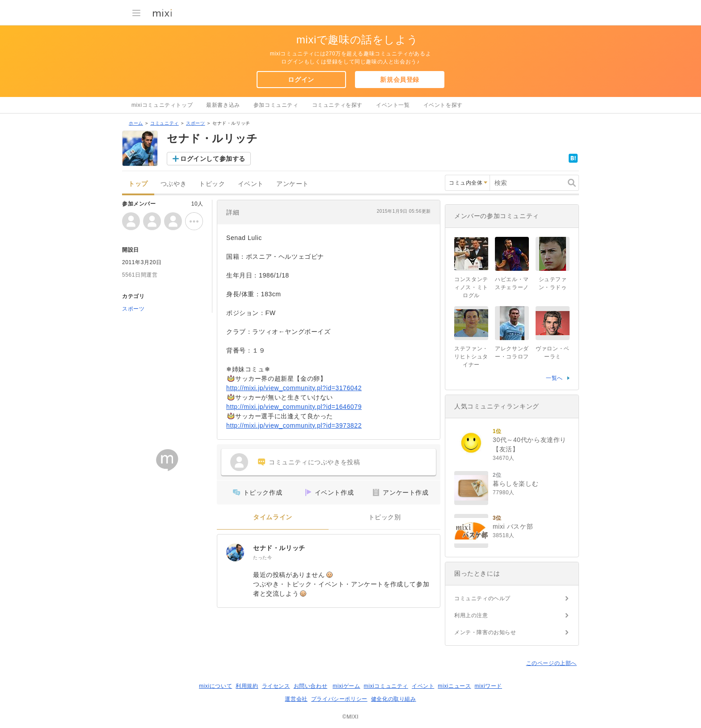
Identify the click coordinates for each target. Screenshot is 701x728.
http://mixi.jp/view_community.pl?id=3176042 (294, 388)
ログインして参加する (213, 159)
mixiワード (488, 686)
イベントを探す (443, 105)
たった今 (262, 558)
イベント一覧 (393, 105)
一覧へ (554, 378)
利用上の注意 (471, 615)
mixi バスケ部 (513, 526)
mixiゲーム (346, 686)
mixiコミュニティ (386, 686)
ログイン (301, 80)
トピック (212, 184)
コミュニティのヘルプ (482, 598)
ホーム (136, 123)
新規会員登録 (400, 80)
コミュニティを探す (337, 105)
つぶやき (173, 184)
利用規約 (247, 686)
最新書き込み (223, 105)
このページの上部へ (551, 663)
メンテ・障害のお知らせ (485, 632)
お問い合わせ (311, 686)
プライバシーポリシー (339, 699)
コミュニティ (165, 123)
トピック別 (385, 517)
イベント (251, 184)
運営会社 (296, 699)
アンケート (293, 184)
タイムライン (273, 517)
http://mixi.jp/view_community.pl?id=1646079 (294, 407)
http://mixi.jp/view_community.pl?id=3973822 (294, 425)
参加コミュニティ (276, 105)
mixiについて (215, 686)
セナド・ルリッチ (279, 548)
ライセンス (276, 686)
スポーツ (195, 123)
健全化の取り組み (394, 699)
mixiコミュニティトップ (162, 105)
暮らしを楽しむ (515, 484)
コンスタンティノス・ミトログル (471, 287)
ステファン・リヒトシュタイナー (471, 357)
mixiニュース (454, 686)
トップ (138, 184)
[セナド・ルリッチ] (235, 552)
